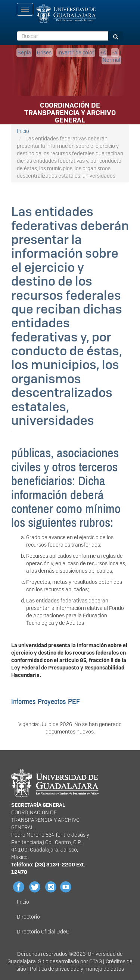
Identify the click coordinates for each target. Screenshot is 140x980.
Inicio (23, 131)
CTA (94, 961)
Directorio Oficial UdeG (43, 932)
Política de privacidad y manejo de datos (77, 969)
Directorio (28, 917)
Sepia (24, 52)
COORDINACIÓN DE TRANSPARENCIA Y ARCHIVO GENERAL (70, 108)
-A (115, 52)
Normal (111, 60)
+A (103, 52)
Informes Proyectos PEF (46, 701)
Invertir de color (76, 52)
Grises (44, 52)
